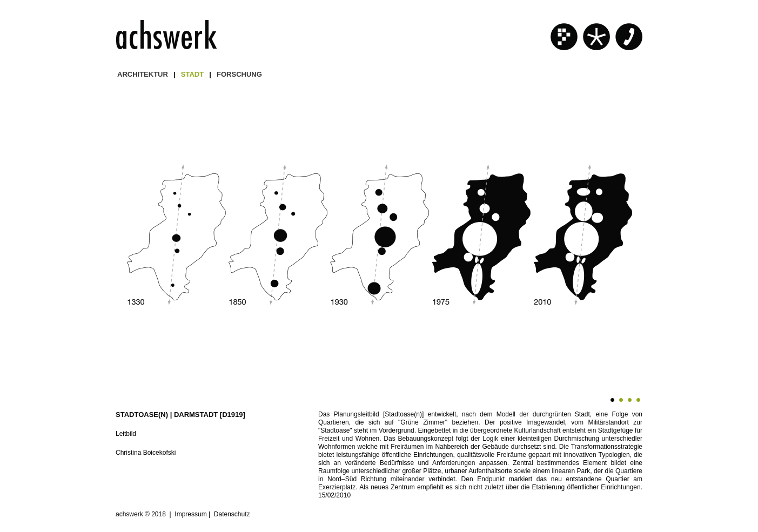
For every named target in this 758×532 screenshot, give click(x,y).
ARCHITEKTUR (143, 74)
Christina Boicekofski (146, 453)
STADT (192, 74)
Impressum (190, 514)
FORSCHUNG (239, 74)
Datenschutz (232, 514)
